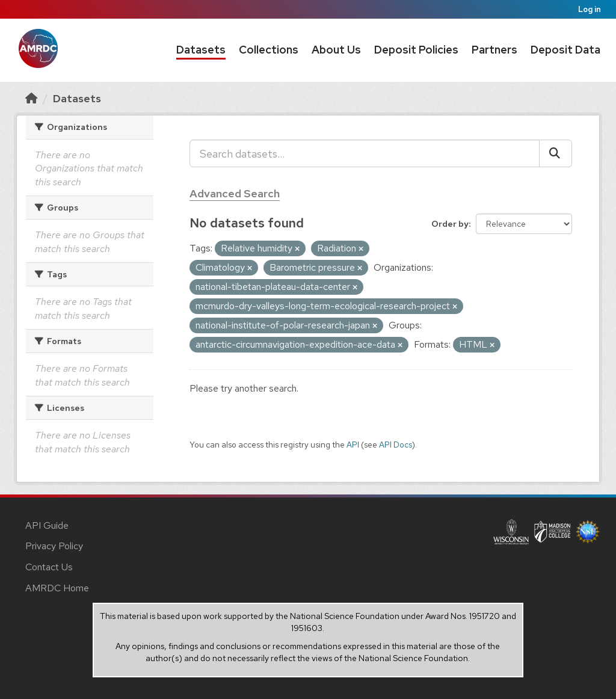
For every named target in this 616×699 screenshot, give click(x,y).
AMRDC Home (57, 588)
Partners (494, 50)
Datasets (201, 50)
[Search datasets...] (365, 153)
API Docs (396, 445)
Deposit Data (565, 50)
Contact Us (49, 567)
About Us (336, 50)
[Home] (31, 98)
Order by (450, 224)
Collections (269, 50)
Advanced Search (235, 193)
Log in (590, 9)
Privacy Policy (54, 546)
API (353, 445)
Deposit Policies (416, 50)
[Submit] (556, 153)
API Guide (47, 525)
